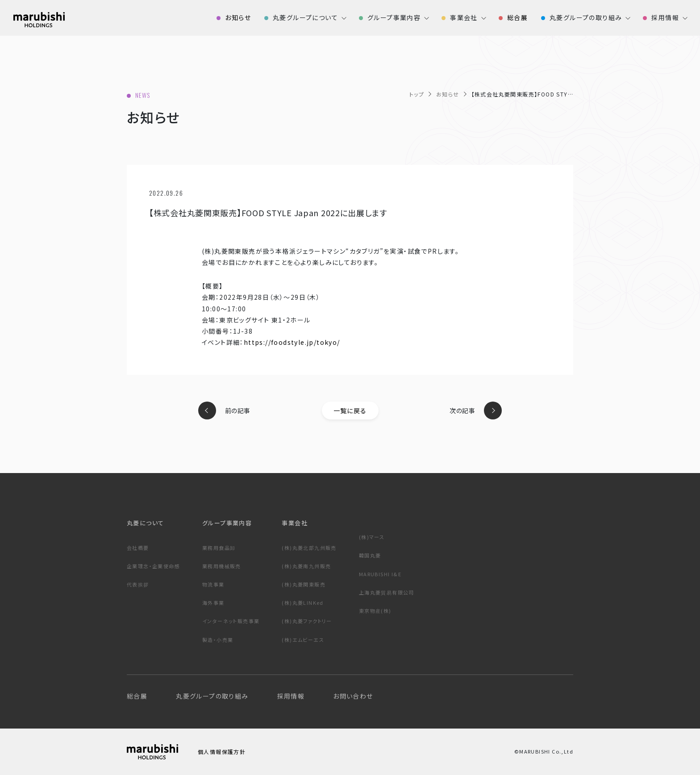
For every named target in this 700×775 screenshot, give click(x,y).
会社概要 (138, 548)
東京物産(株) (375, 611)
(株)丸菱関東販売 (304, 584)
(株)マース (372, 537)
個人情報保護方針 (222, 752)
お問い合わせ (353, 696)
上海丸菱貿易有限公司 (387, 592)
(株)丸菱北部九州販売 (309, 548)
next (493, 411)
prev (207, 411)
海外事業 (213, 603)
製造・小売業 (218, 640)
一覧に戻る (350, 411)
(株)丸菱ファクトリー (307, 621)
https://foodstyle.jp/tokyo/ (292, 342)
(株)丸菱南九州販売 (306, 566)
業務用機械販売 (222, 566)
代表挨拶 (138, 584)
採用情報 (291, 696)
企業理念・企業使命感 (153, 566)
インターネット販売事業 (231, 621)
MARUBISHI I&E (380, 574)
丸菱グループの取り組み (212, 696)
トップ (417, 94)
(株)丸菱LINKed (302, 603)
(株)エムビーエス (303, 640)
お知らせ (448, 94)
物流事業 (213, 584)
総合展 (137, 696)
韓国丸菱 (370, 555)
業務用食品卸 (219, 548)
